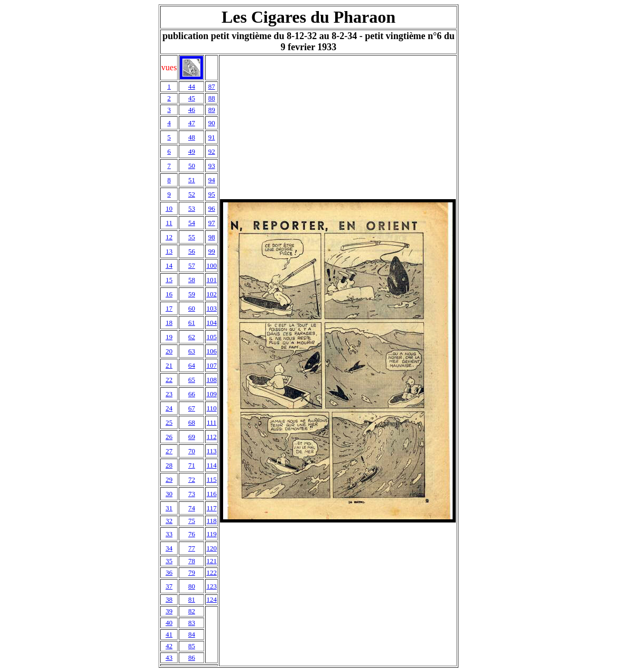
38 (169, 599)
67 (192, 408)
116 (212, 494)
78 (192, 561)
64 (192, 365)
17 (169, 308)
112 (212, 437)
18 (169, 323)
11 (169, 223)
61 (192, 323)
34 (169, 548)
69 (192, 437)
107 (211, 365)
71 (192, 465)
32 (169, 521)
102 (211, 294)
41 (169, 634)
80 (192, 586)
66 (192, 394)
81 (192, 599)
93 (212, 166)
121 (211, 561)
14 (169, 265)
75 (192, 521)
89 (212, 110)
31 (169, 508)
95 (212, 194)
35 (169, 561)
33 (169, 534)
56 (192, 251)
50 (192, 166)
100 (211, 265)
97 (212, 223)
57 (192, 265)
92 (212, 151)
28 (169, 465)
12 (169, 237)
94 (212, 180)
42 (169, 646)
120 (211, 548)
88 (212, 98)
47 (192, 123)
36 (169, 572)
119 (212, 534)
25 (169, 422)
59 (192, 294)
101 (211, 280)
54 (192, 223)
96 (212, 208)
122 (211, 572)
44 (192, 86)
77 (192, 548)
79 (192, 572)
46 (192, 110)
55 (192, 237)
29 (169, 479)
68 (192, 422)
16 (169, 294)
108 (211, 380)
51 (192, 180)
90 (212, 123)
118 (212, 521)
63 (192, 351)
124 (211, 599)
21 (169, 365)
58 (192, 280)
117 (212, 508)
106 (211, 351)
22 (169, 380)
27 (169, 451)
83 (192, 623)
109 (211, 394)
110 (212, 408)
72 (192, 479)
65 (192, 380)
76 (192, 534)
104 (211, 323)
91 (212, 137)
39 (169, 611)
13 (169, 251)
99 (212, 251)
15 (169, 280)
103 (211, 308)
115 (212, 479)
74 (192, 508)
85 (192, 646)
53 (192, 208)
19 (169, 337)
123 (211, 586)
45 (192, 98)
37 (169, 586)
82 (192, 611)
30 (169, 494)
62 (192, 337)
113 (212, 451)
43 (169, 657)
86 (192, 657)
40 (169, 623)
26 (169, 437)
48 (192, 137)
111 (212, 422)
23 (169, 394)
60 (192, 308)
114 (212, 465)
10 (169, 208)
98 (212, 237)
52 (192, 194)
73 (192, 494)
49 (192, 151)
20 (169, 351)
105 (211, 337)
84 (192, 634)
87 (212, 86)
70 (192, 451)
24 (169, 408)
